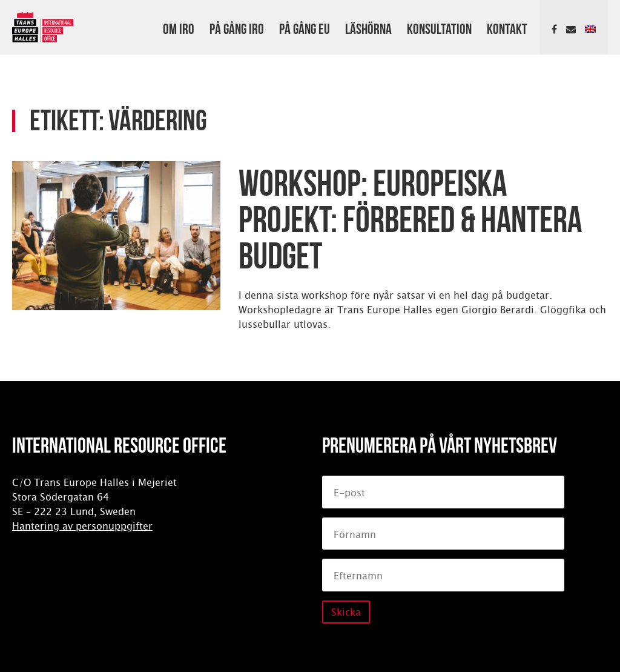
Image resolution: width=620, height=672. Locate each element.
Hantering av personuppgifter (82, 526)
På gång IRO (237, 27)
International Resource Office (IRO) (43, 27)
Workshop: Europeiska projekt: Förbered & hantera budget (410, 216)
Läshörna (368, 27)
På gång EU (305, 27)
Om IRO (179, 27)
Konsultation (439, 27)
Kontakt (507, 27)
